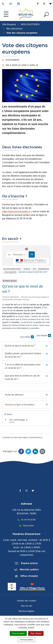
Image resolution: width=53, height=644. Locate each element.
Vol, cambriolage (18, 420)
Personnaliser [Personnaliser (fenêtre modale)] (27, 640)
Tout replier (27, 337)
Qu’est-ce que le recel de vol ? (33, 272)
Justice (27, 269)
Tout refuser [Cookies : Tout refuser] (36, 633)
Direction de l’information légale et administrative (23, 437)
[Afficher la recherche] (46, 14)
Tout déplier (44, 336)
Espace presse (29, 563)
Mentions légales (26, 611)
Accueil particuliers (12, 269)
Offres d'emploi (29, 576)
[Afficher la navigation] (6, 14)
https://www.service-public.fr (17, 212)
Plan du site (26, 606)
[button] (26, 346)
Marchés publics (29, 570)
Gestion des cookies (26, 601)
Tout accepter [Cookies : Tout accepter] (18, 633)
